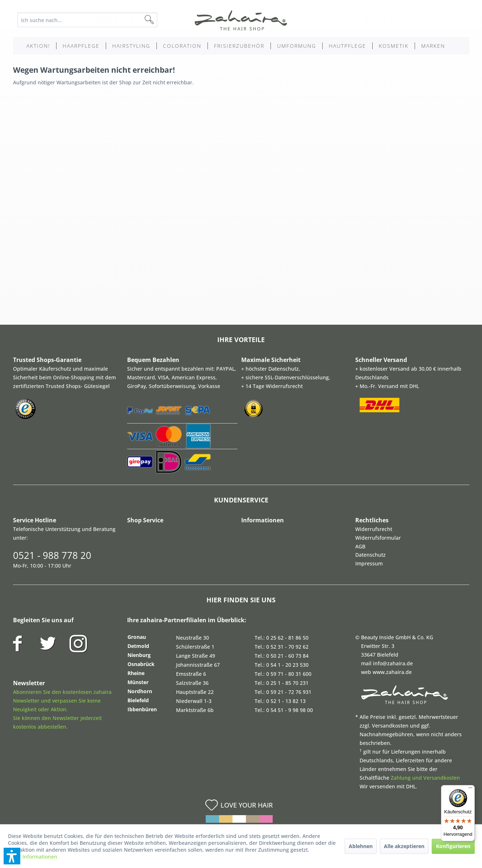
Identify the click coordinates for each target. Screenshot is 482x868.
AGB (360, 546)
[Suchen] (161, 20)
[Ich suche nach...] (87, 20)
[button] (12, 856)
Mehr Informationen (33, 857)
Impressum (369, 563)
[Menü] (470, 789)
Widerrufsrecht (374, 529)
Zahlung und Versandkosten (425, 778)
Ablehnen (361, 846)
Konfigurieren (453, 846)
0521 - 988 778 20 (52, 555)
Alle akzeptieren (404, 846)
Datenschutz (370, 555)
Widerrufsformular (378, 538)
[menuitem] (93, 20)
